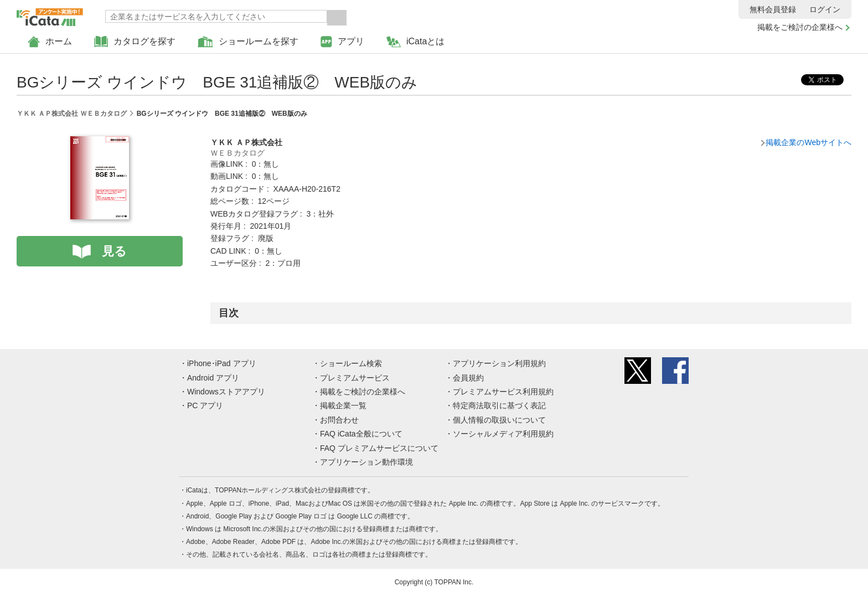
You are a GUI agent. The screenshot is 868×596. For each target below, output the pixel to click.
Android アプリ (213, 378)
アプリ (342, 42)
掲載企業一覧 (343, 405)
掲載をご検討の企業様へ (800, 27)
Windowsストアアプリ (226, 392)
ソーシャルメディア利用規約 (503, 434)
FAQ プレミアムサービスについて (379, 448)
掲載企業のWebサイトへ (808, 142)
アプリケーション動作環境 (366, 462)
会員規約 (468, 378)
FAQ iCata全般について (361, 434)
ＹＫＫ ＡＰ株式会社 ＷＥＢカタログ (72, 114)
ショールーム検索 (351, 363)
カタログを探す (135, 42)
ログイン (825, 9)
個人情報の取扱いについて (499, 420)
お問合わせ (339, 420)
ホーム (50, 42)
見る (114, 251)
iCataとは (415, 42)
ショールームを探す (248, 42)
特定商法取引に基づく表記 (499, 405)
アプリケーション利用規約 (499, 363)
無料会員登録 (773, 9)
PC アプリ (205, 405)
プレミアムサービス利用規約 (503, 392)
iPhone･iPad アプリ (222, 363)
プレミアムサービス (355, 378)
